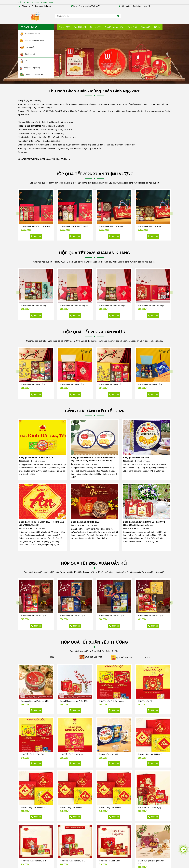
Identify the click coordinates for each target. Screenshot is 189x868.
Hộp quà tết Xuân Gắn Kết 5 (73, 616)
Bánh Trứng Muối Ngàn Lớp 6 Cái (151, 862)
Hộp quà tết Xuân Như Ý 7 (111, 384)
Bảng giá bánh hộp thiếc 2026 (85, 522)
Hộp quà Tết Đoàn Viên (109, 861)
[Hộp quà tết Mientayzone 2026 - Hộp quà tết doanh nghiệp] (36, 16)
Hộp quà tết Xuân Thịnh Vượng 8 (36, 226)
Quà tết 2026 (64, 27)
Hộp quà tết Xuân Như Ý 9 (33, 384)
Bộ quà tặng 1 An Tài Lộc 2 (111, 808)
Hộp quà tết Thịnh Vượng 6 (111, 226)
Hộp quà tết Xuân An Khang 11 (35, 305)
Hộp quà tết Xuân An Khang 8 (151, 305)
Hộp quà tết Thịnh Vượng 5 (150, 226)
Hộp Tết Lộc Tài (145, 701)
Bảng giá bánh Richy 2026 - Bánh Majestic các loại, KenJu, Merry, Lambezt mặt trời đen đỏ (93, 459)
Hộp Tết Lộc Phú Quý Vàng (111, 701)
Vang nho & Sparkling (30, 68)
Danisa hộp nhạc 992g (109, 754)
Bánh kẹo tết (27, 54)
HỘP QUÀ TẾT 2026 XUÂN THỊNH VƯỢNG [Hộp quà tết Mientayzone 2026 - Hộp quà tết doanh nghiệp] (94, 174)
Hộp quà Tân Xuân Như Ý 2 (33, 861)
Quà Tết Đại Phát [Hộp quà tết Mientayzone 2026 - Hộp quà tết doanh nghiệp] (94, 657)
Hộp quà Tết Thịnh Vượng (150, 808)
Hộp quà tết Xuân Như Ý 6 (150, 384)
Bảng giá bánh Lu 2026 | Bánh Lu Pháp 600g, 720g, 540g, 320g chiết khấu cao (144, 523)
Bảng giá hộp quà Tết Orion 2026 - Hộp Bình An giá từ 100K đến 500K (41, 523)
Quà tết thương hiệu (114, 27)
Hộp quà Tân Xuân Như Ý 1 (72, 861)
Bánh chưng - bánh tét (31, 75)
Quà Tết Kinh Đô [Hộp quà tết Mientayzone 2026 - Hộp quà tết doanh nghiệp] (124, 658)
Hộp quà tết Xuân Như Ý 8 (72, 384)
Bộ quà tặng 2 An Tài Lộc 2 (72, 808)
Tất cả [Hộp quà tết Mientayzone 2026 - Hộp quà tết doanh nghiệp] (51, 657)
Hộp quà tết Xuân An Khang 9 (112, 305)
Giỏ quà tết (27, 47)
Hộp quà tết (132, 27)
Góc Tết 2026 (80, 27)
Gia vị (25, 61)
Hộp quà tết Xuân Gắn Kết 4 (112, 616)
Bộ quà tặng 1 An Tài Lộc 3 (33, 808)
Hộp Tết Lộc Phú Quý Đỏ (32, 754)
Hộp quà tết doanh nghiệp (32, 41)
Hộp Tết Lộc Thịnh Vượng (72, 754)
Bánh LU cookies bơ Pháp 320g (74, 701)
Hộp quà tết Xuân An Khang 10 (74, 305)
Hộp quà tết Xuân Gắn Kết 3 (151, 616)
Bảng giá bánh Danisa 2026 (136, 458)
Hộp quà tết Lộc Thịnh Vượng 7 (74, 226)
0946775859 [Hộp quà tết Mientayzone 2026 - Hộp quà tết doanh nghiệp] (47, 2)
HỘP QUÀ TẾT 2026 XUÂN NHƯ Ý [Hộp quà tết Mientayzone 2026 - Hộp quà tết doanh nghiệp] (95, 332)
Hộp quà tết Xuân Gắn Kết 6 (34, 616)
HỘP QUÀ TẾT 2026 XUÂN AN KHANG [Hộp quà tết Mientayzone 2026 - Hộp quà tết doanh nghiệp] (95, 253)
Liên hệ (157, 27)
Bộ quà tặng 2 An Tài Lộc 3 (150, 754)
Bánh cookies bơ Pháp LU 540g (35, 701)
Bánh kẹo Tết (95, 27)
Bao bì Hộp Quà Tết (30, 34)
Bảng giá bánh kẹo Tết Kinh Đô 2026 (36, 458)
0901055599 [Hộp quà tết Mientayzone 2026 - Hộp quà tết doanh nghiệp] (33, 2)
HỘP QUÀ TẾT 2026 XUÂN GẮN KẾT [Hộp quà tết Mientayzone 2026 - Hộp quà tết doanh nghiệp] (95, 563)
